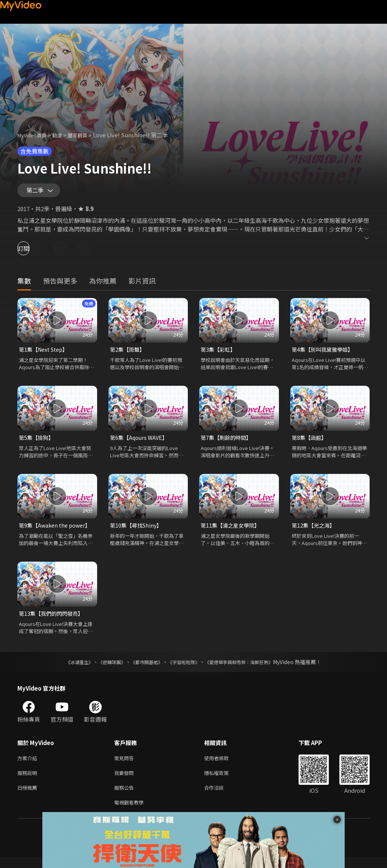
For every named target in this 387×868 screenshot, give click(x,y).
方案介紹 (29, 765)
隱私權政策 (223, 781)
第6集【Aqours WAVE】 (140, 442)
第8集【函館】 (310, 442)
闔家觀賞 (86, 135)
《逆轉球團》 (103, 668)
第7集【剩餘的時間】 (228, 442)
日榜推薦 (29, 797)
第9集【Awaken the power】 (57, 530)
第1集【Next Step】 (46, 353)
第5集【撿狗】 (37, 442)
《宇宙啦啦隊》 (185, 668)
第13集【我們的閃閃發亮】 (53, 619)
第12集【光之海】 (315, 530)
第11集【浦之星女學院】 (232, 530)
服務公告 (125, 797)
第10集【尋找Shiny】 (138, 530)
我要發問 (125, 781)
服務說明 (29, 781)
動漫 (63, 135)
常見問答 (125, 765)
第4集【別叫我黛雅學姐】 (324, 353)
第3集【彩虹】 (219, 353)
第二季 (37, 192)
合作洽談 (220, 797)
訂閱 (33, 252)
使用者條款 (223, 765)
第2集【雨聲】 (128, 353)
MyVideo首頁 (35, 135)
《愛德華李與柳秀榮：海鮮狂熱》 (249, 668)
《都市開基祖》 (143, 668)
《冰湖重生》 (66, 668)
